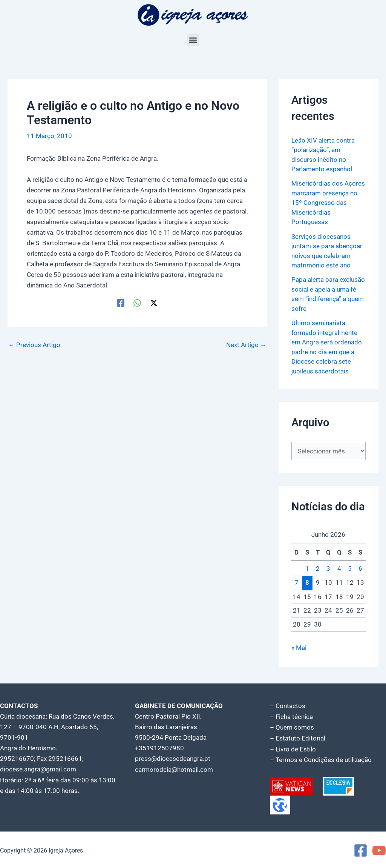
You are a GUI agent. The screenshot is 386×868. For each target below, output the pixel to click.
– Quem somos (292, 727)
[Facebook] (121, 303)
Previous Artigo (34, 345)
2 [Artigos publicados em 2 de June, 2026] (318, 569)
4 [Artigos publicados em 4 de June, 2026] (339, 569)
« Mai (299, 648)
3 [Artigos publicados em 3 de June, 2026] (328, 569)
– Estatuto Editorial (298, 737)
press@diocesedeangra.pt (173, 759)
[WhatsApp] (137, 303)
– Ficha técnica (291, 716)
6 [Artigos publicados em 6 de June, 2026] (360, 569)
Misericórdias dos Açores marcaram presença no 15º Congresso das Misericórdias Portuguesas (328, 203)
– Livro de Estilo (293, 748)
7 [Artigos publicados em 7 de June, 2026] (297, 583)
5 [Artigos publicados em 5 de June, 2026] (350, 569)
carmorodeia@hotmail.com (174, 769)
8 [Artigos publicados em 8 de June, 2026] (307, 582)
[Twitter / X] (154, 303)
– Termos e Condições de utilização (321, 759)
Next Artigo (246, 345)
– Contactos (288, 706)
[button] (193, 40)
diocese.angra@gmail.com (38, 769)
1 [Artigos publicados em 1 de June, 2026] (307, 569)
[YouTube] (379, 849)
